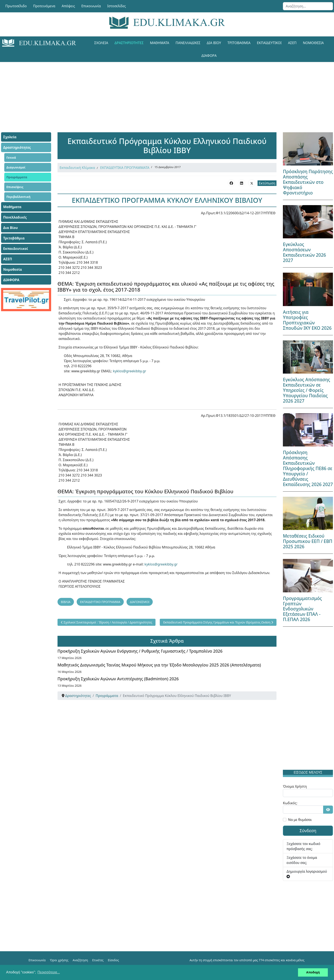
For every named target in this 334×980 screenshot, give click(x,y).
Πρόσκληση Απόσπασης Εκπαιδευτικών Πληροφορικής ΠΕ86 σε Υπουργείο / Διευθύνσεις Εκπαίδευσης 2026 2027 (308, 468)
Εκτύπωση (267, 183)
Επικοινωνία (91, 6)
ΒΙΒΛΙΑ (66, 602)
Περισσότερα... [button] (49, 972)
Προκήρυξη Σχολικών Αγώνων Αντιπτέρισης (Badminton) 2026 (118, 679)
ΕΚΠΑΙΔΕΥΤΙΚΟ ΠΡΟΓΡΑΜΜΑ (100, 602)
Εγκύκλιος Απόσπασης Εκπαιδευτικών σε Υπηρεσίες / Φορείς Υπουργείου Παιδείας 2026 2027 (306, 390)
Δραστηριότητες (129, 43)
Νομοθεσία (313, 43)
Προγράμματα (17, 177)
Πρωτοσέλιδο (16, 6)
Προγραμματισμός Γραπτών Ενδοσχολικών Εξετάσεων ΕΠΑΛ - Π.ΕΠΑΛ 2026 (302, 609)
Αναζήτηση (80, 960)
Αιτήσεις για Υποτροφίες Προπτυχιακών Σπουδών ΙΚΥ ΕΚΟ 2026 (307, 320)
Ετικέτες (98, 960)
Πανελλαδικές (188, 43)
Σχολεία (101, 43)
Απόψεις (68, 6)
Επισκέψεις (15, 187)
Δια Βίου (214, 43)
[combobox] (308, 6)
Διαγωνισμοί (16, 167)
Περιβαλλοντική (18, 197)
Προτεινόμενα (44, 6)
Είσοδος (113, 960)
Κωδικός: (290, 803)
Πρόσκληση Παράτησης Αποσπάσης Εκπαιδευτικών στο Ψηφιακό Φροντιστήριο (308, 182)
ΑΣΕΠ (292, 43)
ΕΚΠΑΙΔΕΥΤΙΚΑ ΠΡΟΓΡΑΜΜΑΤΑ (125, 168)
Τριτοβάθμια (239, 43)
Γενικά (11, 158)
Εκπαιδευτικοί (269, 43)
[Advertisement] (157, 92)
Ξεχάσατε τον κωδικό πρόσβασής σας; (303, 846)
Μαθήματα (160, 43)
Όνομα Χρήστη (295, 786)
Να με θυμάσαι (300, 820)
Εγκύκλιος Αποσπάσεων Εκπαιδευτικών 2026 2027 (304, 252)
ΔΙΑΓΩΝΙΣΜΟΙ (140, 602)
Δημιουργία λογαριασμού (307, 874)
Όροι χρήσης (59, 960)
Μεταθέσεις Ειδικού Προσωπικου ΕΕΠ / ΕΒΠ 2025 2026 (308, 541)
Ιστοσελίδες (117, 6)
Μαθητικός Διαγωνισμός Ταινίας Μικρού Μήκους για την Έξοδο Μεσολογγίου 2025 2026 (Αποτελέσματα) (159, 665)
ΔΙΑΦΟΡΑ (209, 56)
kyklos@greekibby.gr (130, 371)
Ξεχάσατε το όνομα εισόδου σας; (302, 860)
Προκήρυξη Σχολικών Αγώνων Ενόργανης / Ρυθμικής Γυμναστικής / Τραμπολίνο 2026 (140, 651)
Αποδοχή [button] (313, 972)
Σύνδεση (308, 831)
